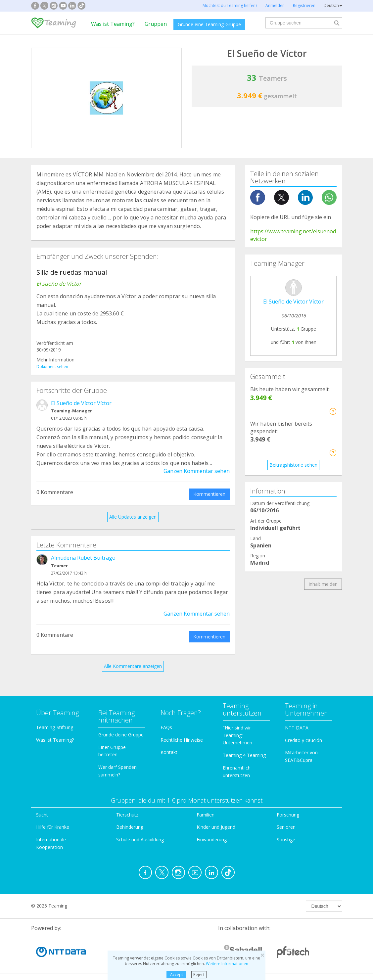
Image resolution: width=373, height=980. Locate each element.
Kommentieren (209, 494)
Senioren (286, 827)
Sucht (42, 815)
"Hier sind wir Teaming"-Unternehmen (237, 735)
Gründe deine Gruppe (121, 735)
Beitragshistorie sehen (293, 465)
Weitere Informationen (227, 964)
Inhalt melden (323, 584)
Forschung (288, 815)
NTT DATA (297, 728)
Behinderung (130, 827)
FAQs (166, 727)
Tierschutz (127, 815)
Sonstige (286, 840)
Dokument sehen (52, 367)
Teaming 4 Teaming (244, 755)
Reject (199, 975)
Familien (206, 815)
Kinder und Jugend (216, 827)
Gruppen (156, 24)
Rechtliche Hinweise (182, 740)
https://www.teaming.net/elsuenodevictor (293, 235)
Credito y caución (303, 740)
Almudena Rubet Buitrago (83, 558)
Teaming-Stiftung (55, 727)
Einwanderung (212, 840)
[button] (333, 411)
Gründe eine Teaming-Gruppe (209, 24)
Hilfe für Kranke (53, 827)
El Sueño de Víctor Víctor (81, 403)
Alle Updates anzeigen (133, 517)
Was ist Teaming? (113, 24)
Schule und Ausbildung (140, 840)
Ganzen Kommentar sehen (197, 471)
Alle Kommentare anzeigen (133, 666)
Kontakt (169, 752)
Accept (177, 975)
